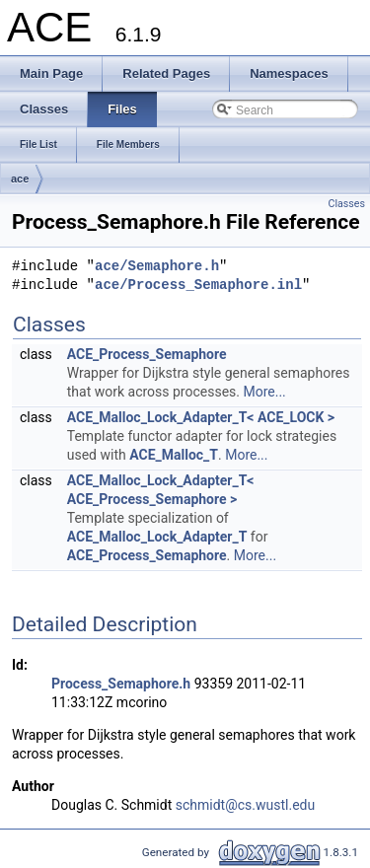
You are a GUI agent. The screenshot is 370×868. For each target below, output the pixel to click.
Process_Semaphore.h (121, 684)
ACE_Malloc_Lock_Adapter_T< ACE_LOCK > (201, 417)
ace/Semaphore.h (157, 267)
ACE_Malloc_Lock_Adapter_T (157, 537)
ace (20, 179)
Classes (347, 204)
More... (264, 392)
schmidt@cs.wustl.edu (245, 805)
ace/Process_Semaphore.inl (198, 286)
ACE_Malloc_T (174, 455)
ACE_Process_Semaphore (147, 354)
